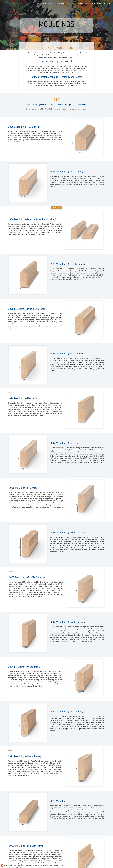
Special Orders (70, 6)
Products (49, 6)
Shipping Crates (59, 6)
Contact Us (98, 6)
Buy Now (56, 208)
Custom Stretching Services (84, 6)
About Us (41, 6)
